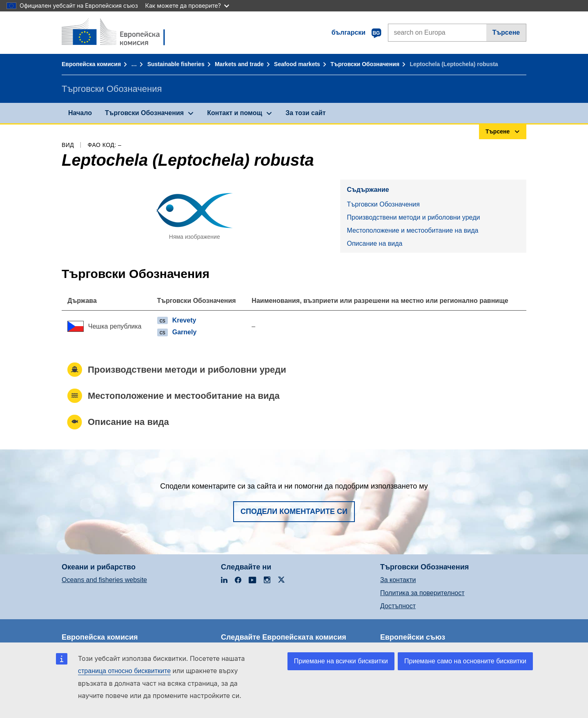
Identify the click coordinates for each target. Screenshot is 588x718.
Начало (80, 113)
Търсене (506, 32)
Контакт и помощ (235, 113)
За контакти (398, 580)
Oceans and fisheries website (104, 580)
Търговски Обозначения (365, 64)
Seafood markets (297, 64)
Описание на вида (374, 243)
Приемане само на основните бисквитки (465, 661)
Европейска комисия (91, 64)
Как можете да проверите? (187, 6)
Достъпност (398, 606)
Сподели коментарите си (294, 511)
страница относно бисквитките (124, 671)
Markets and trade (239, 64)
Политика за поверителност (422, 593)
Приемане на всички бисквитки (341, 661)
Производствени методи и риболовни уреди (413, 217)
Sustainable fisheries (176, 64)
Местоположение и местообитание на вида (412, 230)
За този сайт (305, 113)
